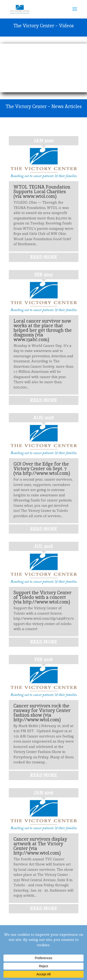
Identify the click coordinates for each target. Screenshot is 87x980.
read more (43, 257)
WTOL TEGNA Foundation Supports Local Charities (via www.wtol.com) (42, 192)
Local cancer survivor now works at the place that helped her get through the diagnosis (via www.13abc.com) (43, 330)
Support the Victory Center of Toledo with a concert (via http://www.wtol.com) (42, 597)
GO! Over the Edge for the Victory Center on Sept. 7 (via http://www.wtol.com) (42, 469)
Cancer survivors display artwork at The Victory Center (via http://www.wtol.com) (40, 846)
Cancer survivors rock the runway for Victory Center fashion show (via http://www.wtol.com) (42, 713)
